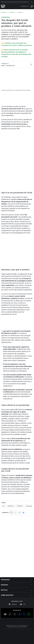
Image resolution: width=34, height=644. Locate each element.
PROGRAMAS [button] (17, 580)
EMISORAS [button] (17, 585)
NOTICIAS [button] (17, 590)
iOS (23, 604)
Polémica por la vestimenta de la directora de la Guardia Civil (15, 2)
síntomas (29, 506)
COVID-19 (11, 506)
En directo (24, 6)
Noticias (12, 12)
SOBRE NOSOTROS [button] (17, 595)
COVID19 (20, 506)
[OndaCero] (3, 6)
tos (3, 506)
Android (13, 604)
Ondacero (4, 12)
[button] (31, 65)
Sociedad (20, 12)
